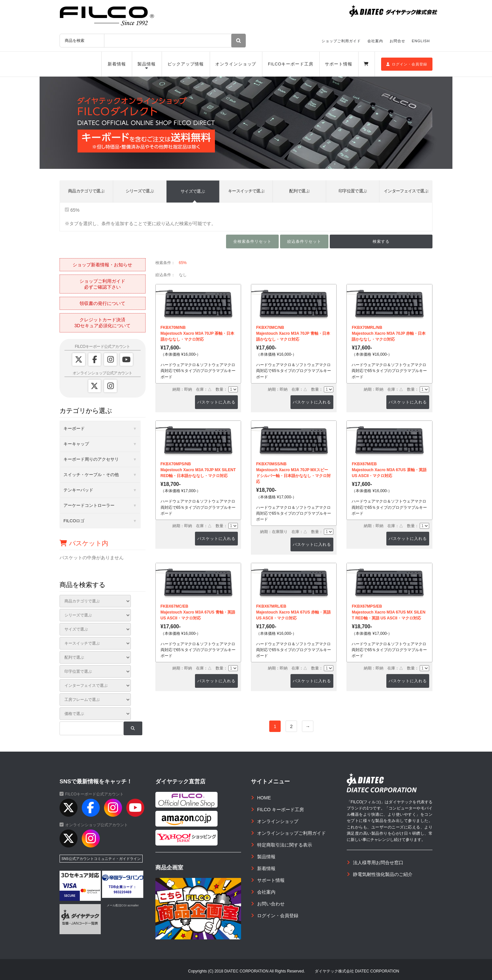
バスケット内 (84, 543)
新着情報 (117, 64)
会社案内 (375, 41)
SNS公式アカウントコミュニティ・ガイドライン (101, 859)
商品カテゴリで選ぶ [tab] (86, 191)
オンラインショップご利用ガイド (291, 833)
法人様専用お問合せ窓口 (378, 863)
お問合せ (397, 41)
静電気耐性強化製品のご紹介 (383, 874)
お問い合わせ (271, 904)
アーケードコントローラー (89, 505)
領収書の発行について (102, 303)
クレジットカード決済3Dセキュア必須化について (102, 323)
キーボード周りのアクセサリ (91, 459)
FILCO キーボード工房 (281, 810)
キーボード (74, 428)
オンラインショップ (236, 64)
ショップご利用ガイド (341, 41)
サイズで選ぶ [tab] (193, 191)
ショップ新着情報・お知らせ (102, 265)
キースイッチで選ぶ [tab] (246, 191)
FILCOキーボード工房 (291, 64)
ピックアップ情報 (186, 64)
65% (72, 210)
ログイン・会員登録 (407, 64)
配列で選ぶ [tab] (299, 191)
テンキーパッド (78, 490)
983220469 (123, 892)
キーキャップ (76, 444)
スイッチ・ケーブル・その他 (91, 475)
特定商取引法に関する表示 (285, 845)
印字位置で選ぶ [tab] (353, 191)
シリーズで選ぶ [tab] (140, 191)
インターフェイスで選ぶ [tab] (406, 191)
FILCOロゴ (74, 521)
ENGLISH (421, 41)
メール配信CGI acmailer (123, 905)
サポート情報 (338, 64)
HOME (264, 798)
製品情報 (147, 64)
